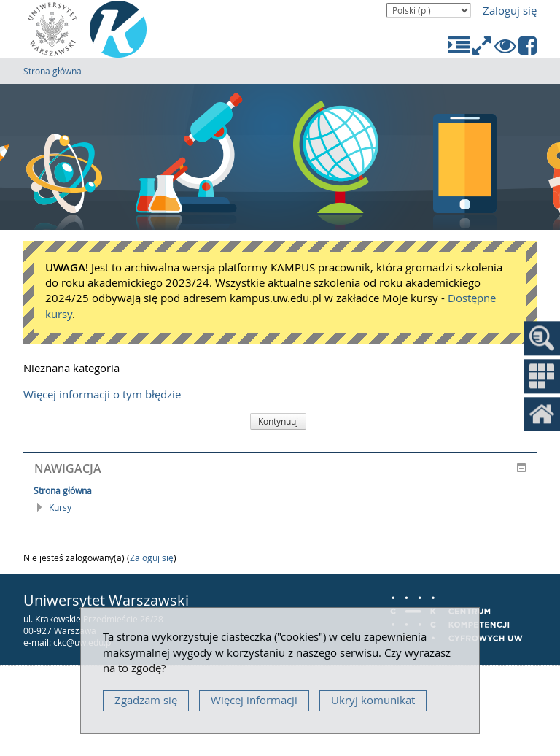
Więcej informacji (254, 700)
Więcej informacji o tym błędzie (102, 394)
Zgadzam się (146, 700)
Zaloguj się (510, 11)
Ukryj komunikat (373, 700)
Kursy (60, 507)
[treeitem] (280, 490)
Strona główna (52, 71)
